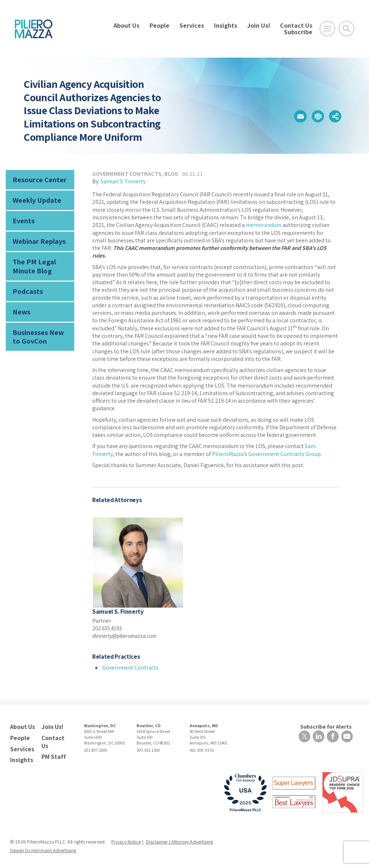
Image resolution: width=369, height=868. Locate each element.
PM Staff (53, 754)
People (159, 25)
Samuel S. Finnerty (123, 181)
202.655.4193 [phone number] (108, 628)
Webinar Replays (37, 238)
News (20, 305)
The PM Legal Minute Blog (32, 262)
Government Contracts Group (284, 454)
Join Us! (259, 25)
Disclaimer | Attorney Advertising (179, 839)
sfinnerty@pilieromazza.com (128, 636)
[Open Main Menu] (327, 29)
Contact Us (296, 25)
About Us (126, 25)
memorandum (264, 225)
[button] (298, 116)
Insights (226, 25)
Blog (171, 174)
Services (192, 25)
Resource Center (37, 179)
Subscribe (298, 32)
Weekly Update (35, 199)
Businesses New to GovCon (39, 328)
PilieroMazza (228, 454)
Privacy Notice (126, 839)
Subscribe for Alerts (327, 726)
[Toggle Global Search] (346, 29)
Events (23, 218)
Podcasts (26, 285)
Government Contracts (127, 174)
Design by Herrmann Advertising (43, 847)
